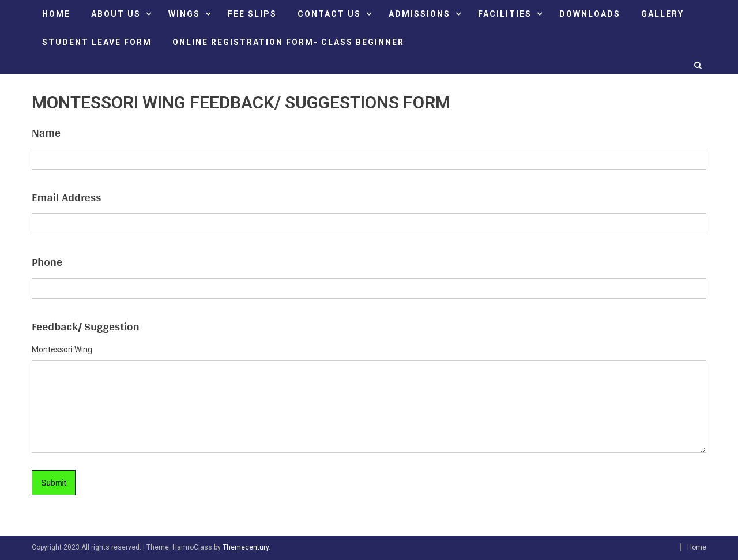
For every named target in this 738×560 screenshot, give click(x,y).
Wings (184, 14)
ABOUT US (116, 14)
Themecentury (246, 547)
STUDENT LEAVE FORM (97, 42)
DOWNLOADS (590, 14)
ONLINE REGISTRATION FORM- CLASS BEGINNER (288, 42)
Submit (54, 483)
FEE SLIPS (252, 14)
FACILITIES (505, 14)
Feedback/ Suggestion (86, 326)
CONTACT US (329, 14)
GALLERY (662, 14)
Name (46, 133)
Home (697, 547)
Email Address (66, 197)
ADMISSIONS (419, 14)
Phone (47, 262)
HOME (56, 14)
